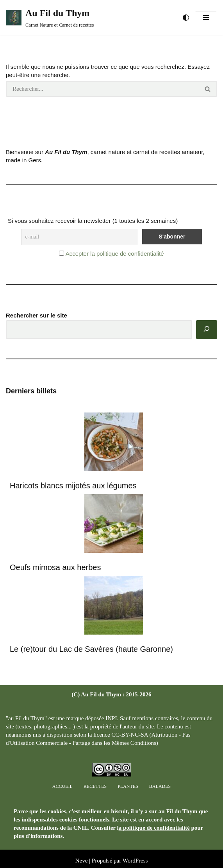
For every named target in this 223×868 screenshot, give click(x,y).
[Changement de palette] (186, 18)
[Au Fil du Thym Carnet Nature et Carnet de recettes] (50, 18)
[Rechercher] (102, 89)
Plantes (128, 786)
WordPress (135, 861)
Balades (160, 786)
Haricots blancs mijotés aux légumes (73, 486)
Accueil (62, 786)
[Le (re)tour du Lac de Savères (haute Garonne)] (114, 606)
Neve (82, 861)
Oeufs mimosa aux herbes (55, 567)
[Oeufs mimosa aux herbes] (114, 525)
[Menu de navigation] (206, 18)
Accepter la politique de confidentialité (115, 254)
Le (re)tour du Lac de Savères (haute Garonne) (91, 649)
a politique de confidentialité (154, 828)
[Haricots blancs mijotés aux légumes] (114, 443)
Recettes (95, 786)
